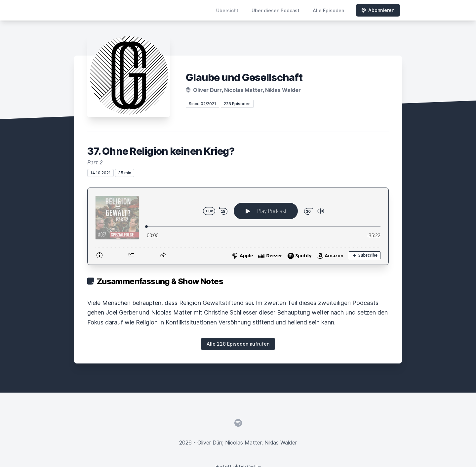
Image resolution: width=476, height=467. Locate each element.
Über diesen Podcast (276, 10)
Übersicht (227, 10)
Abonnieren (378, 10)
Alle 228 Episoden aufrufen (238, 344)
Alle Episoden (328, 10)
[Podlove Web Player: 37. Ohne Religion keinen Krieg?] (238, 226)
